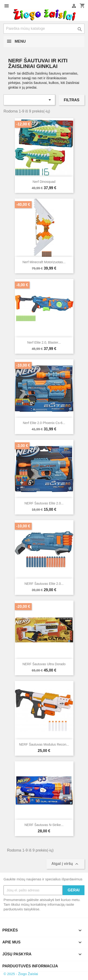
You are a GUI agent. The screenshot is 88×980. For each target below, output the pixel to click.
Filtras (72, 100)
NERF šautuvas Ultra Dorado (44, 664)
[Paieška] (44, 29)
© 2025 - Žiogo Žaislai (21, 974)
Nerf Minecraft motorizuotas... (44, 262)
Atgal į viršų (65, 864)
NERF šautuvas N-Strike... (44, 825)
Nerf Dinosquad (44, 182)
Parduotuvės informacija (30, 966)
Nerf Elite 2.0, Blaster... (44, 342)
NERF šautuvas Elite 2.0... (44, 503)
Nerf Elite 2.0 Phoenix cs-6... (44, 423)
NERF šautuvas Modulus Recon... (44, 744)
